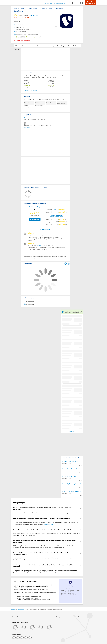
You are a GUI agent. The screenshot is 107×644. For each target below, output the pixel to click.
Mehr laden (72, 432)
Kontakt (17, 49)
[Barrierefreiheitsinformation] (81, 3)
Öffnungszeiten (20, 46)
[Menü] (83, 3)
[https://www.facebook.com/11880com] (14, 638)
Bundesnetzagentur (46, 585)
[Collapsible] (80, 509)
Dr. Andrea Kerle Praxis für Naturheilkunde (72, 461)
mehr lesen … (32, 251)
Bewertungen (61, 46)
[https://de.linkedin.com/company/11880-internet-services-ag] (26, 638)
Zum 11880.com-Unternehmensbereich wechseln (54, 3)
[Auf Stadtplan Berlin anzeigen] (69, 263)
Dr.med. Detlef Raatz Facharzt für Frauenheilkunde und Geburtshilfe (72, 491)
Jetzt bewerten (35, 219)
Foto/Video (39, 46)
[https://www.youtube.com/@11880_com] (30, 638)
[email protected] (49, 524)
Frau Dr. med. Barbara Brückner (71, 476)
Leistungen (30, 46)
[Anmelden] (76, 3)
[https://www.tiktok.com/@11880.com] (22, 638)
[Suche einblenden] (70, 3)
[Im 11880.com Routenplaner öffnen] (66, 263)
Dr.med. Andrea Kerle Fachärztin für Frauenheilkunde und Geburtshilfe (72, 469)
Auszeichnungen (50, 46)
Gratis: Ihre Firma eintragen (90, 3)
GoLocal (39, 245)
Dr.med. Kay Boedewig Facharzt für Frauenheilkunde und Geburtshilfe (72, 484)
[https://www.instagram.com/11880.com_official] (18, 638)
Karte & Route (72, 46)
